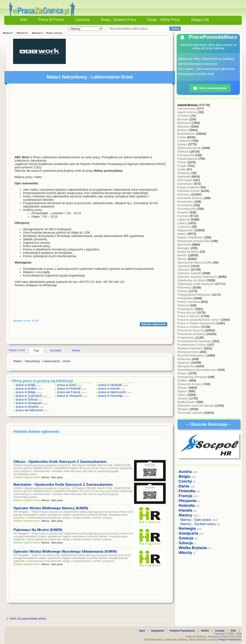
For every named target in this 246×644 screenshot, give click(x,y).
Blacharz (184, 126)
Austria (185, 472)
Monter (183, 255)
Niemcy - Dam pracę (47, 33)
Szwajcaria (188, 533)
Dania (184, 486)
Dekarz (183, 144)
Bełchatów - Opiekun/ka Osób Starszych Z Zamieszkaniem (63, 485)
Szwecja (186, 538)
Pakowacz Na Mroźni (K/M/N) (38, 530)
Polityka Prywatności (182, 631)
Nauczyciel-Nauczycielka (195, 262)
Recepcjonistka (188, 352)
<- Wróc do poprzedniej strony (26, 619)
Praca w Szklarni (190, 327)
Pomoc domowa (189, 302)
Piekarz (183, 291)
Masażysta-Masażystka (194, 241)
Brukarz (183, 130)
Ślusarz (183, 388)
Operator (184, 269)
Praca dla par (187, 312)
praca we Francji (69, 392)
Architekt (184, 116)
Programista (186, 337)
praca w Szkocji (27, 399)
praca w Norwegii (111, 396)
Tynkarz (183, 398)
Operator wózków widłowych (198, 277)
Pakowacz (185, 287)
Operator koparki (190, 273)
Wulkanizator (187, 402)
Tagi (36, 350)
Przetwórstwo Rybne (192, 345)
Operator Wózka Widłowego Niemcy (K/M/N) (51, 508)
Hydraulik (184, 176)
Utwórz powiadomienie (210, 88)
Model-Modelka (189, 252)
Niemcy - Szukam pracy (198, 524)
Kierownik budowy (190, 198)
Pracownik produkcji (192, 334)
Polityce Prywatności (230, 640)
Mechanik (184, 244)
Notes (76, 350)
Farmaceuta (186, 155)
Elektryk (183, 151)
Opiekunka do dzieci (192, 280)
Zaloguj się (200, 20)
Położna (183, 305)
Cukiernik (184, 141)
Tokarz (182, 395)
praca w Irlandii (109, 388)
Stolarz (183, 373)
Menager (184, 248)
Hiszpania (188, 501)
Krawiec (183, 212)
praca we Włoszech (30, 410)
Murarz (183, 259)
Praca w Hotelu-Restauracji (197, 323)
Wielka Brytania (193, 548)
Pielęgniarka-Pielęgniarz (195, 295)
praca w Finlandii (69, 388)
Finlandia (187, 491)
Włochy (186, 553)
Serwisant (185, 359)
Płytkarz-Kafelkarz (190, 348)
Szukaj (175, 29)
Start (24, 20)
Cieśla (182, 137)
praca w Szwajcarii (29, 403)
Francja (186, 496)
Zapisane (82, 20)
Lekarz (182, 223)
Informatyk (185, 180)
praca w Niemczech (112, 392)
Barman (183, 119)
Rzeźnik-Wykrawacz (192, 355)
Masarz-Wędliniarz (191, 237)
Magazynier (186, 230)
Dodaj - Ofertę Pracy (164, 20)
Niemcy (22, 33)
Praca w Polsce (51, 20)
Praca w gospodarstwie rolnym (199, 320)
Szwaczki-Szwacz (190, 384)
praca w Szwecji (27, 406)
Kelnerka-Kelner (189, 191)
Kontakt (55, 350)
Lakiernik (184, 219)
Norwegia (187, 528)
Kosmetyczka (187, 209)
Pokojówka (185, 298)
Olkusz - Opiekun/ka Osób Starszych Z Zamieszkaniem (60, 462)
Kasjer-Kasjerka (189, 187)
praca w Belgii (26, 392)
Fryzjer (183, 166)
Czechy (185, 481)
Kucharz (183, 216)
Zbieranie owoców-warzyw (196, 405)
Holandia (187, 506)
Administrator (187, 108)
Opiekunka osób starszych (196, 284)
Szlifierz (183, 380)
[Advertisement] (90, 118)
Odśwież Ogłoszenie (153, 324)
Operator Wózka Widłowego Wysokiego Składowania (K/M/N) (65, 552)
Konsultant (185, 205)
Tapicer (183, 391)
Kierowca (184, 194)
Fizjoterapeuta (188, 159)
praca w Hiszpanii (70, 396)
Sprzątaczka (186, 366)
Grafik (182, 169)
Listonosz (184, 227)
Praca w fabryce (189, 316)
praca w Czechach (29, 396)
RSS (233, 631)
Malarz (182, 234)
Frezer (182, 162)
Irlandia (186, 510)
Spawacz (184, 363)
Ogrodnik (184, 266)
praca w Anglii (26, 385)
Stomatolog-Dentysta (192, 377)
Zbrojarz (183, 409)
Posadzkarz (186, 309)
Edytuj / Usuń (17, 350)
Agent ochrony (188, 112)
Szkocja (186, 543)
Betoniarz (184, 123)
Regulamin (158, 631)
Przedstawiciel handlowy (195, 341)
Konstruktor (186, 202)
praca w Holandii (110, 385)
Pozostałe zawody (190, 413)
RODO (205, 631)
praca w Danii (67, 385)
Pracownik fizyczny (191, 330)
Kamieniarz (186, 184)
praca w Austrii (26, 388)
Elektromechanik (189, 148)
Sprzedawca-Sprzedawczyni (198, 370)
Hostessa (184, 173)
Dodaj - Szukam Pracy (119, 20)
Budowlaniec (187, 134)
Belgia (184, 476)
